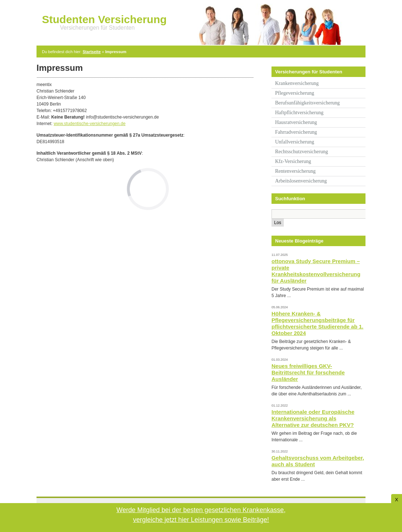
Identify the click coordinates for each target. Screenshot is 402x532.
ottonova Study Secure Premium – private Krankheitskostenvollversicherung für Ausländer (316, 271)
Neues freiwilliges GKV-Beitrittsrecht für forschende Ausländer (308, 372)
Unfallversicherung (295, 142)
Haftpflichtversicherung (299, 113)
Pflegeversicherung (295, 93)
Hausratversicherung (296, 122)
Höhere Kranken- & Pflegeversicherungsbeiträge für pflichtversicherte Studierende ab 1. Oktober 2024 (317, 323)
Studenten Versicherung (104, 19)
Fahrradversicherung (296, 132)
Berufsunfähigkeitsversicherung (307, 103)
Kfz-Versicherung (293, 161)
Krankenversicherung (297, 83)
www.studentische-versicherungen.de (89, 124)
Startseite (92, 52)
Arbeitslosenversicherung (301, 181)
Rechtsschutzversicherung (301, 152)
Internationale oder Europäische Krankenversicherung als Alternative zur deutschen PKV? (313, 418)
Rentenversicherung (295, 171)
